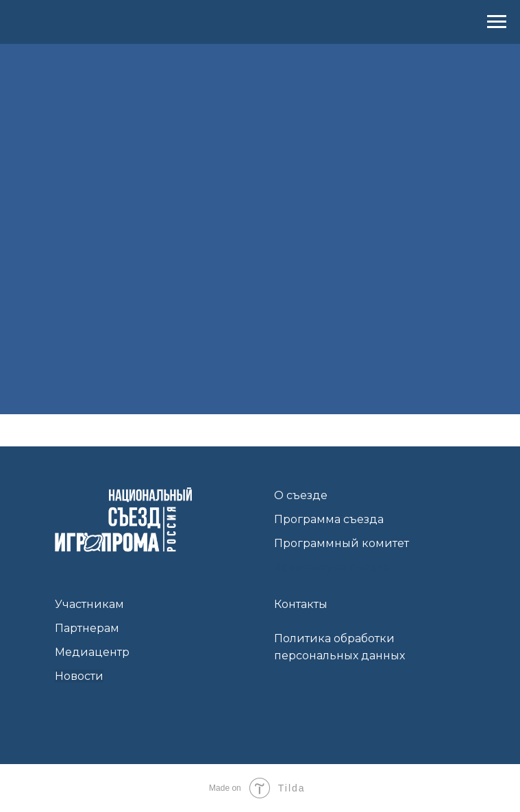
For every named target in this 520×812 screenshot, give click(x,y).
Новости (79, 676)
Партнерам (87, 628)
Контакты (301, 604)
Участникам (89, 604)
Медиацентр (92, 652)
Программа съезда (329, 519)
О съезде (301, 495)
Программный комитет (342, 543)
